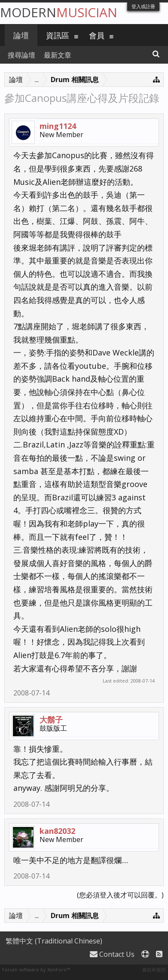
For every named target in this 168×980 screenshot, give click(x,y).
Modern (59, 12)
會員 (97, 35)
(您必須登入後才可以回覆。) (120, 895)
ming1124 (58, 126)
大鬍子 (51, 720)
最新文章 (58, 55)
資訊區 (58, 35)
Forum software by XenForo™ (36, 969)
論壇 (21, 35)
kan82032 (57, 831)
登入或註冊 (143, 6)
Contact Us (112, 954)
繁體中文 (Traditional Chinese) (54, 941)
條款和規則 (154, 969)
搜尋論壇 (21, 55)
